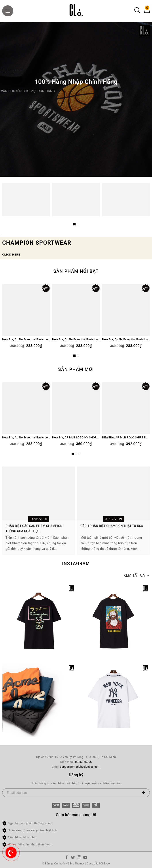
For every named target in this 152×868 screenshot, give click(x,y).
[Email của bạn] (76, 793)
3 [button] (79, 454)
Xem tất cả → (137, 575)
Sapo (107, 864)
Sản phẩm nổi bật (76, 271)
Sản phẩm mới (76, 369)
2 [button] (78, 224)
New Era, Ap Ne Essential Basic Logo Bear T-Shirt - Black (126, 339)
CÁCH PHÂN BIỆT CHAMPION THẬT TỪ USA (112, 526)
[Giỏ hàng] (147, 12)
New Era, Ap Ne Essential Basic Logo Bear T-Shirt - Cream (26, 339)
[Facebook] (67, 858)
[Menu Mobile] (8, 11)
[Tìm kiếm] (137, 12)
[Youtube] (85, 858)
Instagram (76, 564)
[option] (76, 99)
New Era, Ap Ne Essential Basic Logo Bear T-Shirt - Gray (76, 339)
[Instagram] (79, 858)
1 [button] (74, 224)
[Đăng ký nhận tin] (143, 793)
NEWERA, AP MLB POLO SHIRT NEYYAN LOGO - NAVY (126, 437)
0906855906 (84, 762)
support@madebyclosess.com (80, 767)
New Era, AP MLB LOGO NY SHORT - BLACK (76, 437)
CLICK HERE (11, 255)
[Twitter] (73, 858)
